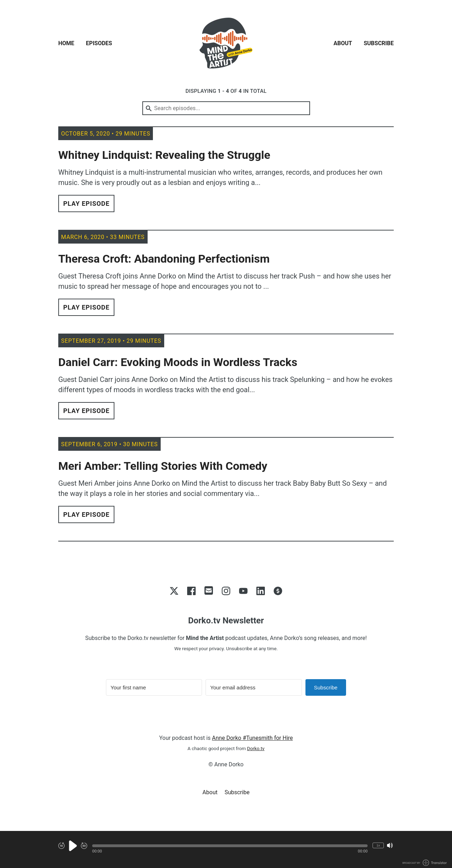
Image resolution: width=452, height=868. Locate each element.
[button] (230, 846)
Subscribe (379, 43)
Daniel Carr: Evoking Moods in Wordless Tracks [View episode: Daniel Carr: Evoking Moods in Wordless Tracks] (178, 362)
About (343, 43)
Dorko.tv (256, 749)
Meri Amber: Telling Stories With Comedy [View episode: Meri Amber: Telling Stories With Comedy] (163, 466)
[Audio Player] (226, 849)
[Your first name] (154, 687)
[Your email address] (254, 687)
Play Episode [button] (86, 203)
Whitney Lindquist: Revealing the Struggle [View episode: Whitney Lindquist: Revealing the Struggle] (164, 155)
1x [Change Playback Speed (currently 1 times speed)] (378, 845)
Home (66, 43)
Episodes (99, 43)
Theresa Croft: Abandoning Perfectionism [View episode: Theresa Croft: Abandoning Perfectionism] (164, 259)
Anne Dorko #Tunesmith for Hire (252, 738)
